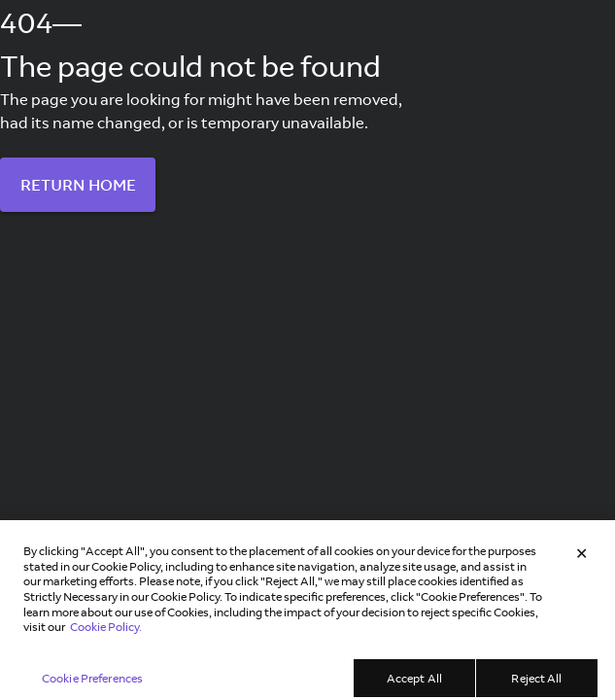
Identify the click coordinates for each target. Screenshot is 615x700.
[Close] (582, 560)
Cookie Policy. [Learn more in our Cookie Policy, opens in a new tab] (106, 633)
